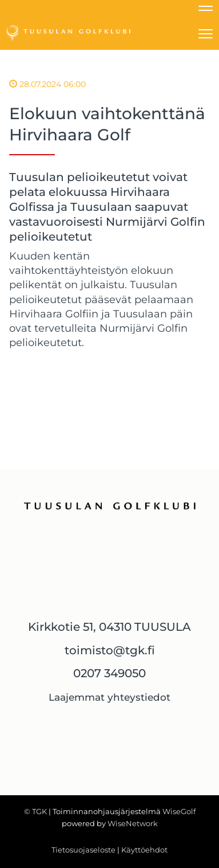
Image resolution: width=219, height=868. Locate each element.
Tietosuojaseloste (83, 850)
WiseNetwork (133, 823)
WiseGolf (179, 811)
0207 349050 (109, 673)
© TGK (35, 811)
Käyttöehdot (144, 850)
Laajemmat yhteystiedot (109, 697)
